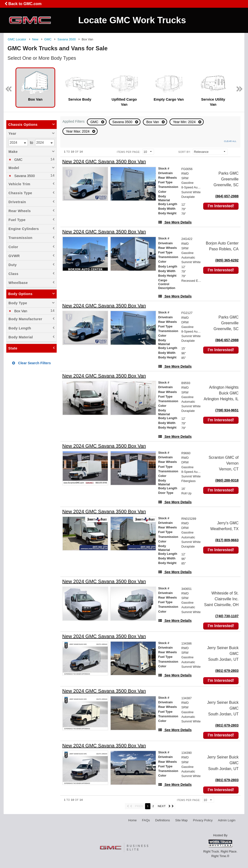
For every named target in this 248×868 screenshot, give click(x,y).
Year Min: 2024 (185, 122)
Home (133, 820)
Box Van (153, 122)
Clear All (230, 141)
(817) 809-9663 (227, 540)
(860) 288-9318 (227, 480)
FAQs (146, 820)
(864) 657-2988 (227, 196)
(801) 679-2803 (227, 671)
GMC (95, 122)
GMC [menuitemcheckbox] (18, 160)
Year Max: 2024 (78, 131)
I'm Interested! (221, 206)
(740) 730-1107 (227, 616)
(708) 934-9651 (227, 410)
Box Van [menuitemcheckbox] (20, 311)
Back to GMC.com (23, 4)
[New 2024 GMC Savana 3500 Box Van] (104, 162)
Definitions (163, 820)
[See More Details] (175, 222)
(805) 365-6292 (227, 260)
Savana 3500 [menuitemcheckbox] (24, 176)
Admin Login (227, 820)
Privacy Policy (203, 820)
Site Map (181, 820)
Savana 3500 (123, 122)
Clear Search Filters (31, 363)
